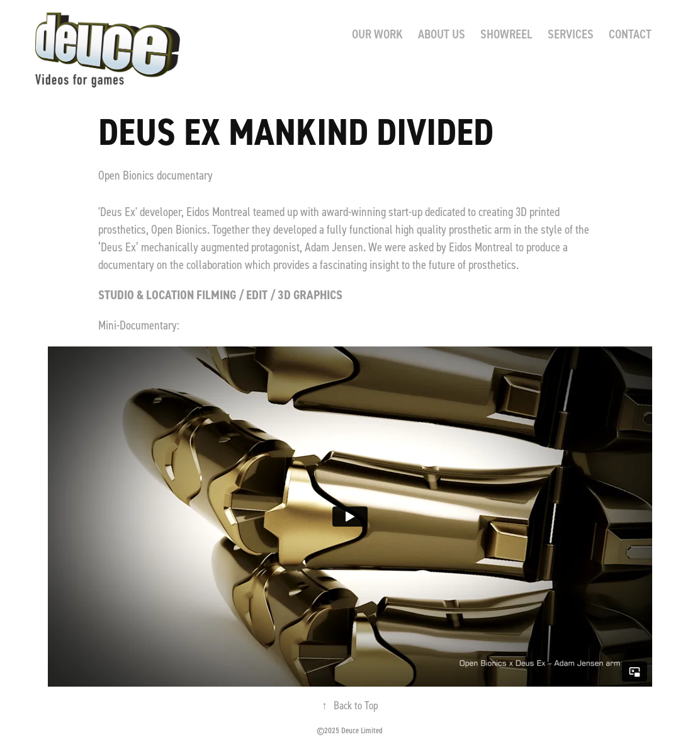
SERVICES (571, 34)
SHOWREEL (506, 34)
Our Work (377, 34)
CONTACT (630, 34)
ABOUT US (442, 34)
